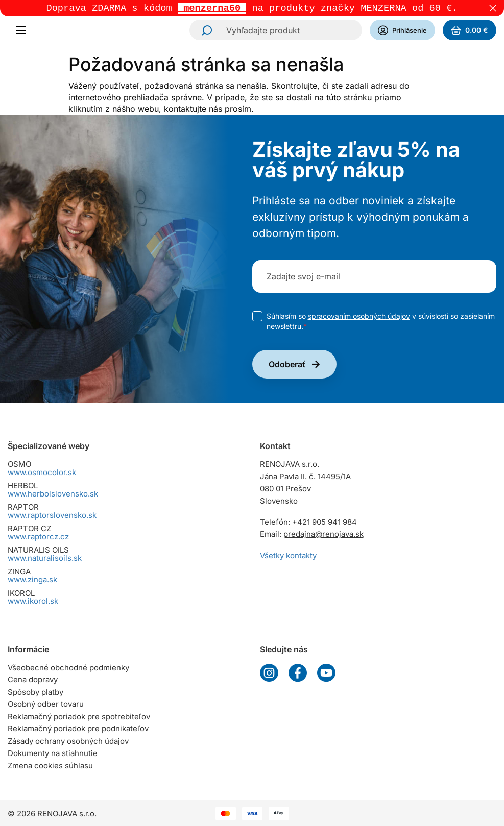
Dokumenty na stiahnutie (53, 753)
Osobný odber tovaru (46, 704)
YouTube (326, 673)
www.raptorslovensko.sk (52, 515)
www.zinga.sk (32, 580)
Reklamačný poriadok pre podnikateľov (78, 729)
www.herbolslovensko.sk (53, 494)
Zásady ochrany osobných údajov (68, 741)
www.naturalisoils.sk (45, 558)
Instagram (269, 673)
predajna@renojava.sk (323, 534)
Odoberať (287, 365)
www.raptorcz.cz (38, 537)
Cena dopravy (33, 680)
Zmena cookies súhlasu (50, 765)
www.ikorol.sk (33, 601)
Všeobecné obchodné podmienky (68, 667)
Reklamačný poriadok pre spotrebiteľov (79, 716)
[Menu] (24, 31)
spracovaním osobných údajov (359, 317)
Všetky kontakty (288, 556)
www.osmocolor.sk (42, 472)
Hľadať (204, 31)
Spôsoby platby (35, 692)
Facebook (298, 673)
